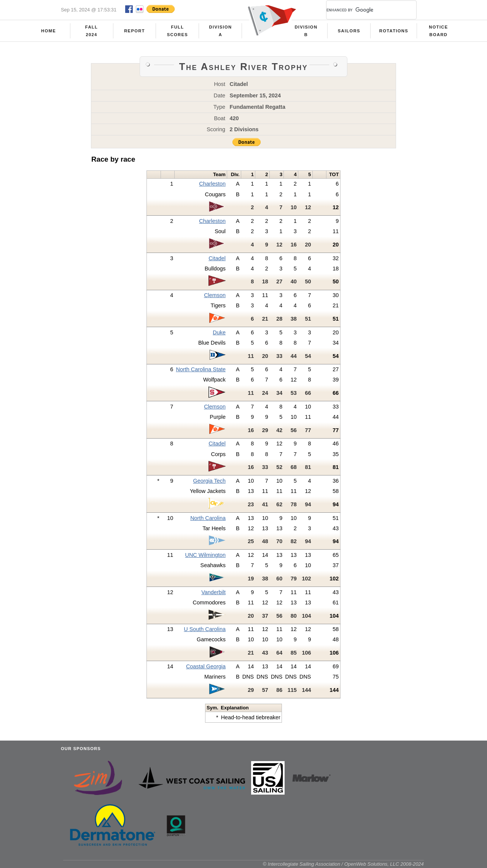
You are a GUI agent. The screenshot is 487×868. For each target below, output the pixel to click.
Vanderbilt (213, 592)
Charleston (212, 184)
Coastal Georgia (206, 666)
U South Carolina (205, 629)
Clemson (215, 295)
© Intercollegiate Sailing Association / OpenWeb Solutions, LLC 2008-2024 (343, 864)
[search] (362, 10)
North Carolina (208, 518)
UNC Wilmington (205, 555)
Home (49, 31)
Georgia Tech (209, 481)
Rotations (394, 31)
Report (134, 31)
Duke (219, 332)
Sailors (349, 31)
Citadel (217, 258)
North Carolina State (201, 369)
